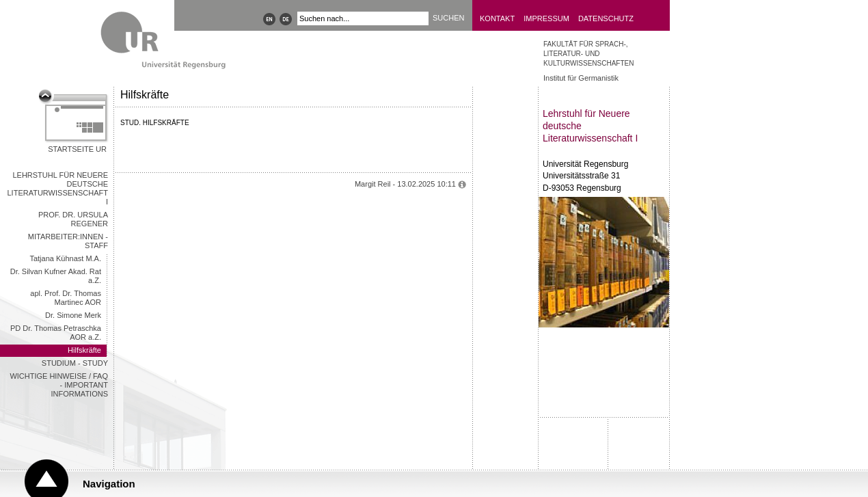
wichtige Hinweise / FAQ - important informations (59, 385)
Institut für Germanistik (581, 78)
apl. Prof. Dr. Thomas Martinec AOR (66, 298)
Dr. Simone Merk (73, 315)
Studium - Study (75, 363)
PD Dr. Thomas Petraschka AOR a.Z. (56, 333)
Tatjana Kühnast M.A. (65, 258)
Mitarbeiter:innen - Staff (68, 241)
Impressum (546, 18)
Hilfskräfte (84, 350)
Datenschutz (606, 18)
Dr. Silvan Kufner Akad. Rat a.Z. (56, 276)
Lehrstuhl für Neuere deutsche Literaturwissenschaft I (58, 188)
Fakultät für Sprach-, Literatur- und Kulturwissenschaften (588, 54)
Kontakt (497, 18)
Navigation (109, 484)
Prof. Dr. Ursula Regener (73, 219)
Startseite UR (77, 149)
